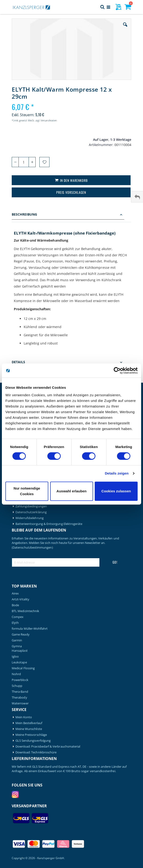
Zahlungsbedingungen (31, 506)
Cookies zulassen (116, 491)
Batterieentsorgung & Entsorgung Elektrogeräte (49, 524)
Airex (15, 593)
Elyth (15, 623)
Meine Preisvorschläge (31, 735)
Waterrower (20, 703)
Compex (18, 617)
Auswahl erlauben (71, 491)
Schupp (17, 686)
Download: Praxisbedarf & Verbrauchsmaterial (48, 746)
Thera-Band (20, 692)
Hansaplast (20, 651)
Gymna (17, 646)
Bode (15, 605)
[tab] (71, 215)
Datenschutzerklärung (31, 512)
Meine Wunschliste (29, 729)
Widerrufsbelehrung (30, 518)
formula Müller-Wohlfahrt (30, 629)
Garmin (17, 640)
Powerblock (20, 680)
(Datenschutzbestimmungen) (32, 547)
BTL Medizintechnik (25, 611)
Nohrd (16, 674)
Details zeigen (117, 473)
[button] (125, 28)
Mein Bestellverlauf (29, 723)
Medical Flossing (23, 668)
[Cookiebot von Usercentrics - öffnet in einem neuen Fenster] (117, 370)
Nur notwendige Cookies (27, 491)
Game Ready (21, 634)
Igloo (15, 657)
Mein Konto (24, 717)
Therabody (19, 698)
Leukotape (19, 662)
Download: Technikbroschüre (36, 752)
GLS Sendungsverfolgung (33, 741)
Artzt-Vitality (21, 599)
